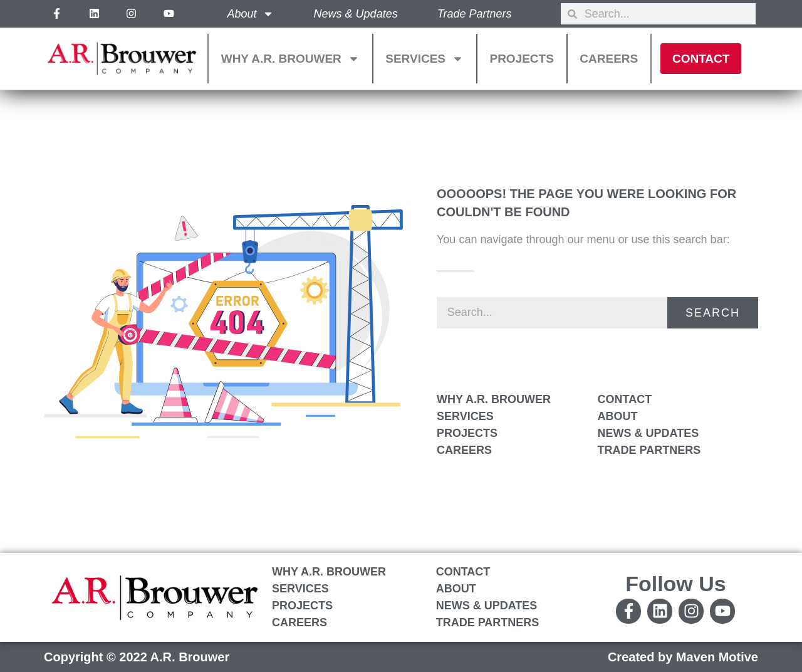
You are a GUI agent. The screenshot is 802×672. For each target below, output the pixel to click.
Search (713, 313)
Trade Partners (475, 14)
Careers (609, 59)
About (250, 14)
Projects (521, 59)
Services (424, 59)
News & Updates (356, 14)
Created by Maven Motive (683, 657)
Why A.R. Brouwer (290, 59)
